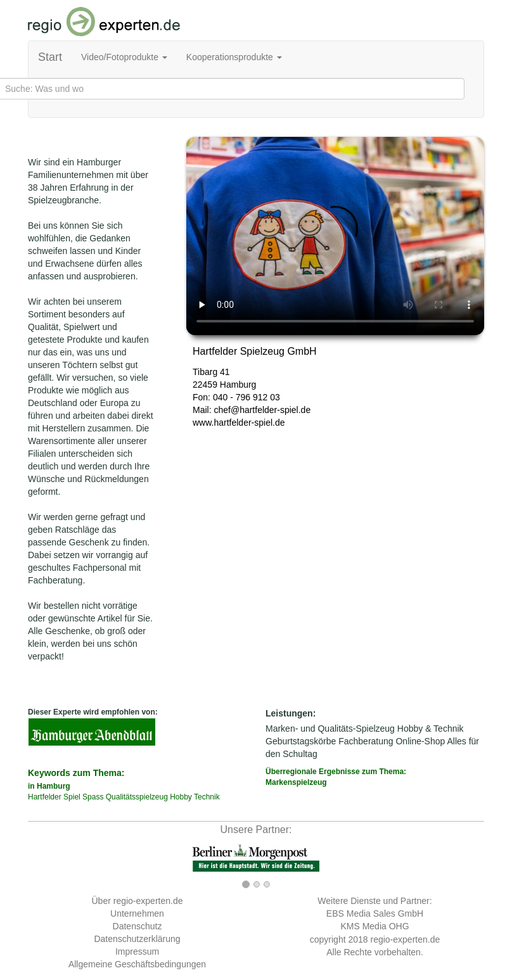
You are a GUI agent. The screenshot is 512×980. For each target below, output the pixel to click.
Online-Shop (420, 741)
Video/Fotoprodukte (124, 57)
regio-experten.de (405, 939)
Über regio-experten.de (138, 901)
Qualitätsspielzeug (137, 797)
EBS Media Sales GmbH (375, 913)
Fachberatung (366, 741)
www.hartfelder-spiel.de (239, 423)
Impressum (137, 951)
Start (50, 57)
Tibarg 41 (211, 372)
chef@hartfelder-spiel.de (262, 410)
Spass (93, 797)
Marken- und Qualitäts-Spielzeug (330, 729)
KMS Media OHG (374, 926)
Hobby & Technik (431, 729)
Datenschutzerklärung (137, 939)
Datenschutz (138, 926)
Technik (207, 797)
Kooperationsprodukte (234, 57)
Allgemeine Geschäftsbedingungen (137, 964)
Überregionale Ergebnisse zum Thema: (375, 778)
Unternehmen (137, 913)
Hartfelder (45, 797)
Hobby (181, 797)
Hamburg (238, 385)
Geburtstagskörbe (301, 741)
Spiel (72, 797)
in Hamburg (49, 786)
